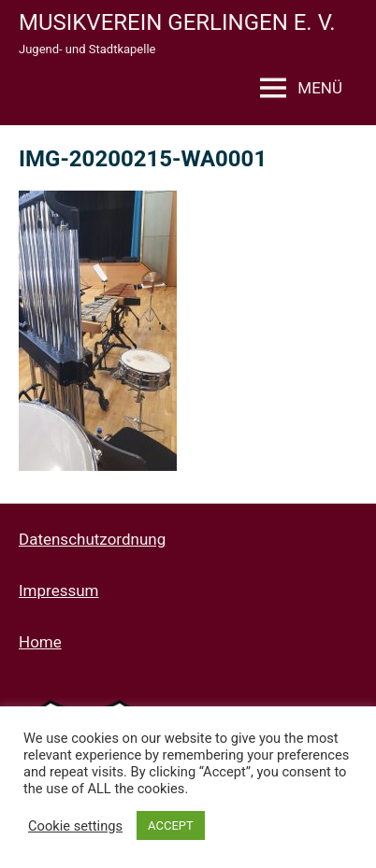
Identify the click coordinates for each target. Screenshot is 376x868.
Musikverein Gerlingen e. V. (177, 22)
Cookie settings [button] (75, 826)
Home (40, 642)
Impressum (59, 591)
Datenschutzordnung (92, 539)
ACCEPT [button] (171, 825)
